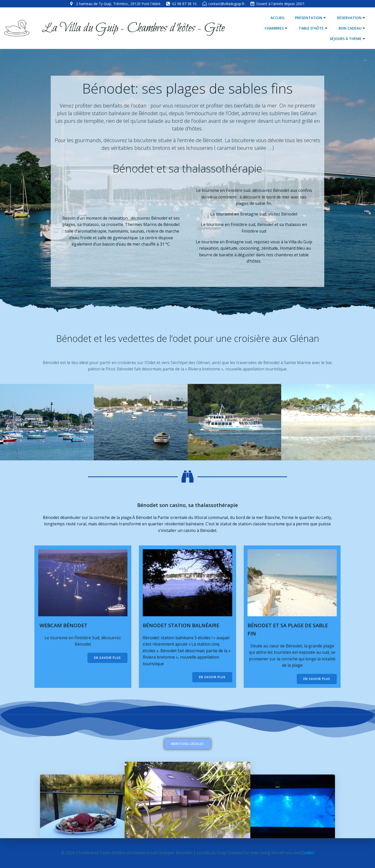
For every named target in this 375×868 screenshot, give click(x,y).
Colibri (308, 853)
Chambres (276, 28)
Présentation (311, 18)
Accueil (278, 18)
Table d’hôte (313, 28)
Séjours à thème (348, 39)
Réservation (352, 18)
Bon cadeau (352, 28)
